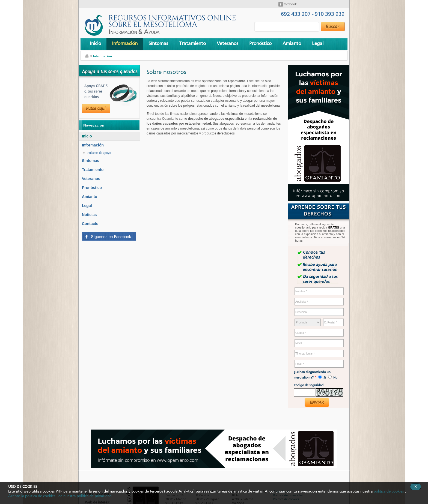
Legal (318, 44)
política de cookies (389, 491)
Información (125, 44)
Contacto (90, 224)
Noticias (89, 215)
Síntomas (158, 44)
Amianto (292, 44)
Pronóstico (260, 44)
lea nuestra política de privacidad (85, 496)
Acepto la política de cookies (32, 496)
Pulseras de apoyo (99, 153)
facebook (290, 4)
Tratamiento (192, 44)
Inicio (95, 44)
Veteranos (228, 44)
